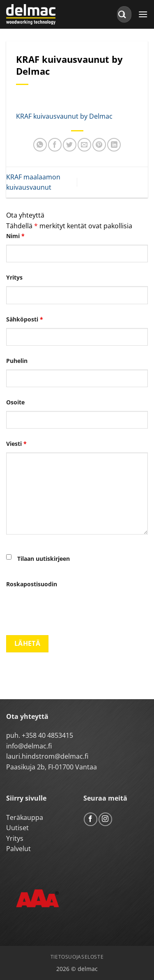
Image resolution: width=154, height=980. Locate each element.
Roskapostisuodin (32, 584)
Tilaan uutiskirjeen (44, 559)
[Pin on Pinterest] (99, 145)
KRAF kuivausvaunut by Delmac (64, 116)
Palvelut (18, 849)
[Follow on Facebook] (91, 819)
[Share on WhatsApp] (40, 145)
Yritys (14, 277)
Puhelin (17, 361)
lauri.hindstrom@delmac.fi (47, 756)
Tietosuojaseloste (77, 957)
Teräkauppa (25, 817)
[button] (143, 14)
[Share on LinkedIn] (114, 145)
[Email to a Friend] (84, 145)
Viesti (16, 444)
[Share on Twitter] (70, 145)
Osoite (15, 402)
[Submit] (122, 14)
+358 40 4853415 (47, 735)
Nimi (15, 236)
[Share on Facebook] (55, 145)
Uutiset (17, 828)
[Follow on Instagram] (105, 819)
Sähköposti (25, 319)
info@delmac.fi (29, 746)
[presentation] (69, 609)
